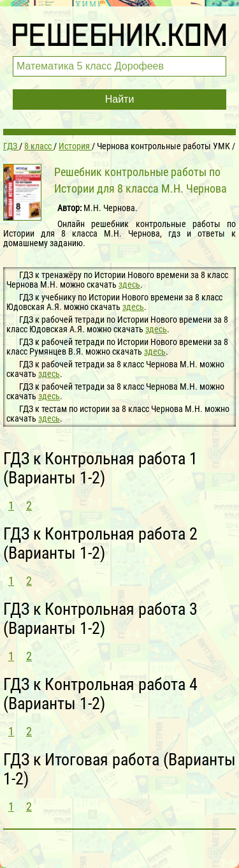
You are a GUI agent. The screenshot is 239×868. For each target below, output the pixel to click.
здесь (129, 284)
